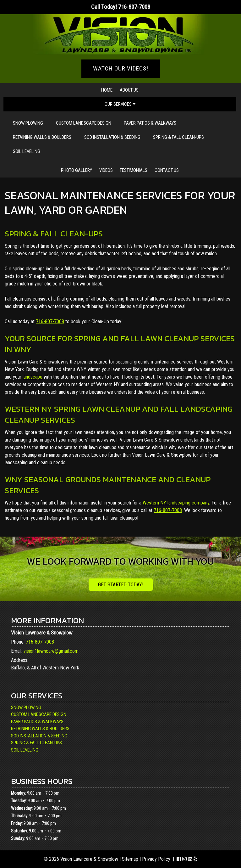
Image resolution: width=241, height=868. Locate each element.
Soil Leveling (27, 151)
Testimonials (134, 170)
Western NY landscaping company (176, 503)
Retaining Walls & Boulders (42, 137)
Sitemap (130, 859)
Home (107, 90)
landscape (33, 377)
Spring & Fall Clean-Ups (178, 137)
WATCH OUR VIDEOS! (121, 68)
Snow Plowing (28, 123)
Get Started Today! (121, 585)
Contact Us (167, 170)
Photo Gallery (77, 170)
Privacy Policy (156, 859)
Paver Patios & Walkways (150, 123)
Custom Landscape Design (84, 123)
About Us (129, 90)
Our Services (120, 104)
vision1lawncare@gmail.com (51, 651)
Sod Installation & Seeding (112, 137)
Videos (106, 170)
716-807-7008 (50, 321)
